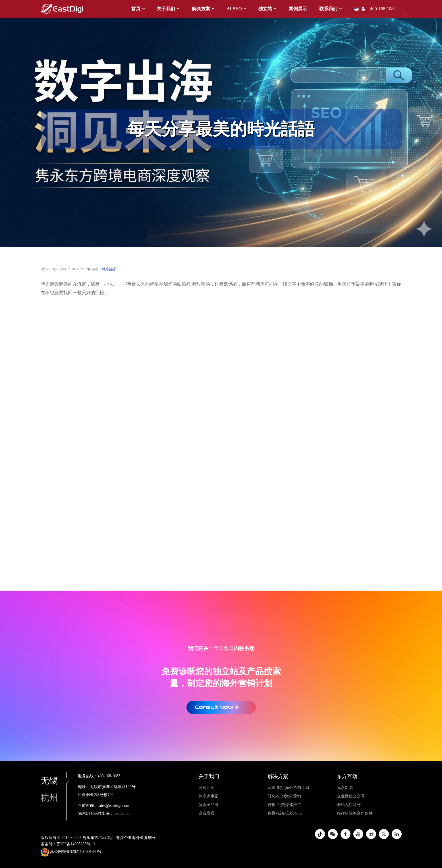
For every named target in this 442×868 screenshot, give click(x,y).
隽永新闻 (345, 788)
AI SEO (234, 9)
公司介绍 (207, 788)
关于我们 (166, 9)
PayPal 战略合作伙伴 (355, 813)
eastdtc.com (123, 814)
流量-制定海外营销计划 (288, 788)
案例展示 (298, 9)
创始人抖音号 (349, 805)
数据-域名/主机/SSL (285, 813)
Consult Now (217, 707)
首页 (136, 9)
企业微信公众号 (351, 796)
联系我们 (328, 9)
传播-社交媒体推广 (284, 805)
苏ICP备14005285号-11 (76, 844)
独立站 (265, 9)
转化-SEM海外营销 (284, 796)
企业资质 (207, 813)
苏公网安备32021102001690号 (71, 852)
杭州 (49, 798)
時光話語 (109, 269)
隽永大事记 (209, 796)
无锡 (53, 781)
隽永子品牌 (209, 805)
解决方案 (201, 9)
